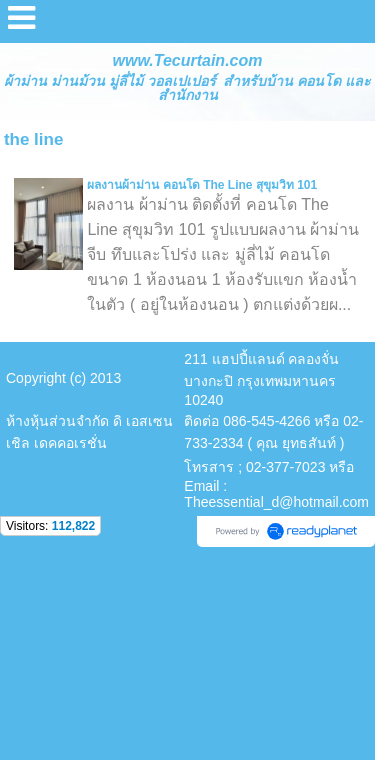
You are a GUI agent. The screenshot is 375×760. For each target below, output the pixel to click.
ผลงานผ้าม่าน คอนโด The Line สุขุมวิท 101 (202, 185)
